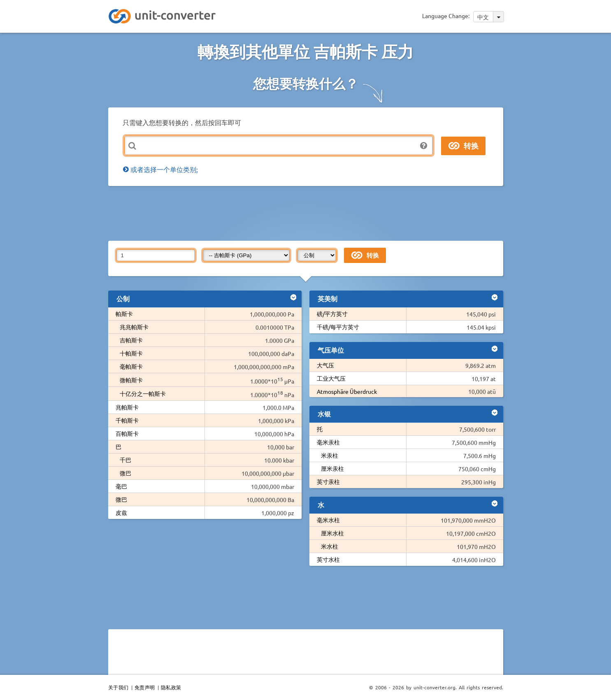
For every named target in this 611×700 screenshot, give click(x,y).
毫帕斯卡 (131, 366)
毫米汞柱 (328, 442)
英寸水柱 (328, 559)
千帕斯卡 (127, 420)
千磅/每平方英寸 (338, 327)
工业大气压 (331, 378)
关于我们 (118, 687)
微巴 (125, 473)
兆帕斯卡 (127, 407)
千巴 (125, 460)
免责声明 (145, 687)
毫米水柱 (328, 520)
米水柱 (330, 546)
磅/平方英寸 (332, 314)
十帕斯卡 (131, 353)
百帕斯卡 (127, 433)
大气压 (325, 365)
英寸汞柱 (328, 481)
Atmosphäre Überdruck (347, 391)
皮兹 (121, 512)
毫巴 (121, 486)
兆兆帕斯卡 (134, 327)
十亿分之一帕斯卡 (143, 393)
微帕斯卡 (131, 380)
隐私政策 (171, 687)
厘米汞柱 (332, 468)
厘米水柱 (332, 533)
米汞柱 (330, 455)
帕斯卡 (124, 314)
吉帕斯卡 (131, 340)
